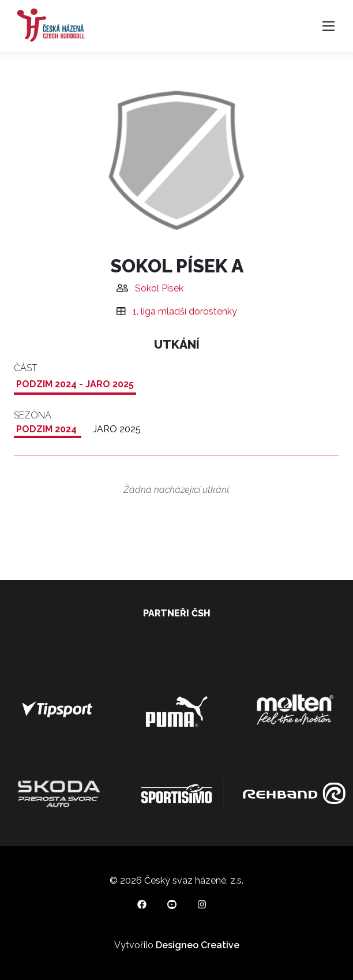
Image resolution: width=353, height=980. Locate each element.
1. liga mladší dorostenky (185, 311)
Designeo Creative (198, 945)
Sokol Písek (159, 288)
